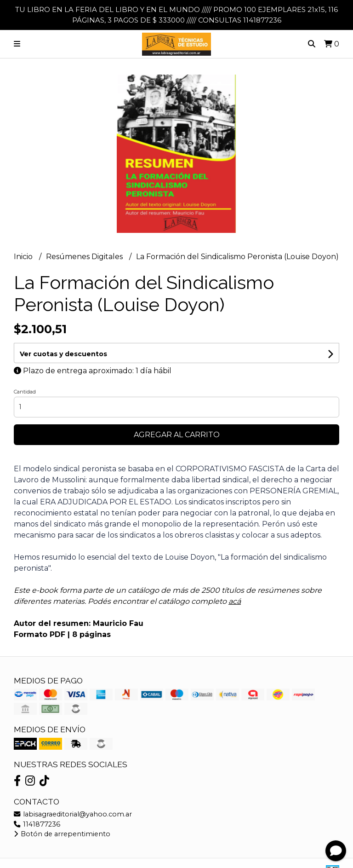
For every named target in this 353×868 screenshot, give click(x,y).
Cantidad (25, 392)
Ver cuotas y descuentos (63, 354)
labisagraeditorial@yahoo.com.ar (73, 814)
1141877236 (37, 824)
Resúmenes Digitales (85, 257)
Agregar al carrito (177, 435)
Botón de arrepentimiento (62, 834)
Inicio (24, 257)
